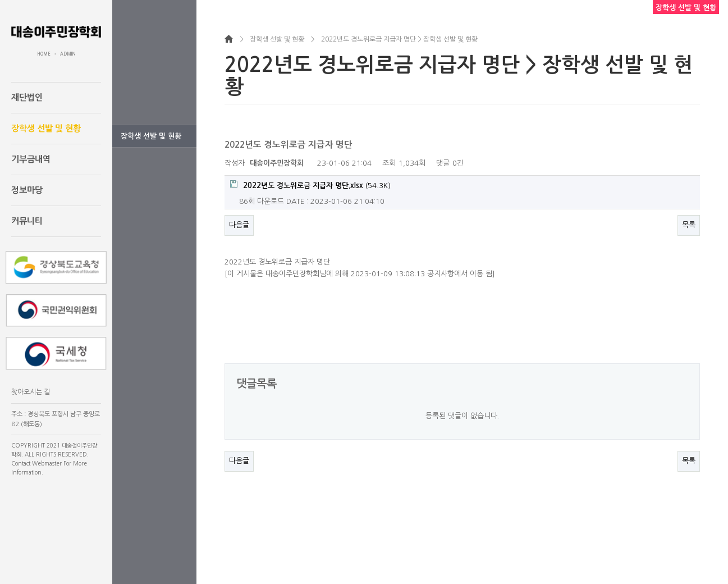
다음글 (239, 225)
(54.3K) (310, 185)
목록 (689, 225)
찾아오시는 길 (31, 392)
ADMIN (68, 54)
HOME (44, 54)
